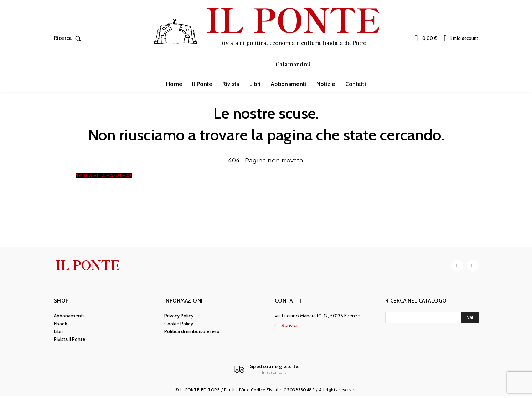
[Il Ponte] (266, 371)
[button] (69, 38)
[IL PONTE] (267, 37)
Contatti (288, 302)
